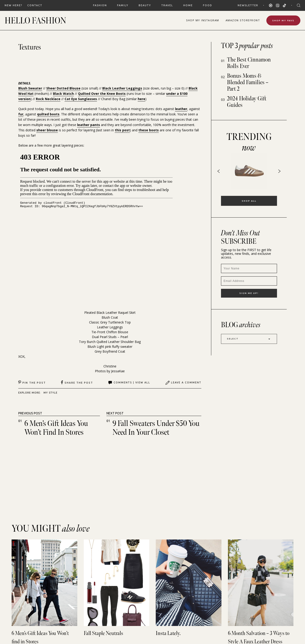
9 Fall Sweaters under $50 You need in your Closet (156, 428)
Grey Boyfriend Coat (110, 351)
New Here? (13, 5)
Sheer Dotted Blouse (63, 88)
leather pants (89, 125)
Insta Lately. (168, 633)
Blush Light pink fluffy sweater (110, 347)
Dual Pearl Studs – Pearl (110, 337)
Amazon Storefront (243, 20)
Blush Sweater (30, 88)
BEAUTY (145, 5)
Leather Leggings (110, 327)
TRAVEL (167, 5)
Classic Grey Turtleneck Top (110, 322)
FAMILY (123, 5)
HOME (188, 5)
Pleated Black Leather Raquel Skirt (110, 313)
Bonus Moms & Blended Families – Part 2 (248, 82)
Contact (35, 5)
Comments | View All (129, 383)
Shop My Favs (283, 20)
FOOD (208, 5)
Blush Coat (110, 317)
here (142, 99)
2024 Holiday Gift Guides (247, 102)
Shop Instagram (203, 20)
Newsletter (248, 5)
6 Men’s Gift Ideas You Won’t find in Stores (56, 428)
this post (122, 130)
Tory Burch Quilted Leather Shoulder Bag (110, 342)
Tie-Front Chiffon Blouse (110, 332)
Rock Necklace (48, 99)
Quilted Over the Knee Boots (102, 94)
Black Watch (63, 94)
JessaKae (118, 371)
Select (249, 339)
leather (181, 109)
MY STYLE (50, 393)
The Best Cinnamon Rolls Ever (249, 63)
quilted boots (48, 114)
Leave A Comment (183, 383)
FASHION (100, 5)
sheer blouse (47, 130)
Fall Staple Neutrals (103, 633)
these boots (149, 130)
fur (21, 114)
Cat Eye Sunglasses (81, 99)
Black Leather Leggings (122, 88)
